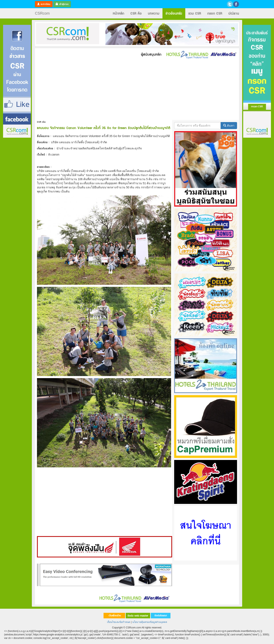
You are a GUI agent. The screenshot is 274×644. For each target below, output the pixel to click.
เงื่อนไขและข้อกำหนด (119, 622)
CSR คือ (136, 13)
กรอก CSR (215, 13)
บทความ (154, 13)
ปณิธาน (234, 13)
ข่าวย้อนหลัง (174, 13)
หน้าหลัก (119, 13)
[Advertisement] (17, 200)
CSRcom (42, 13)
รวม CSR (195, 13)
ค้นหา (229, 126)
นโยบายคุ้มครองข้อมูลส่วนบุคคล (150, 622)
